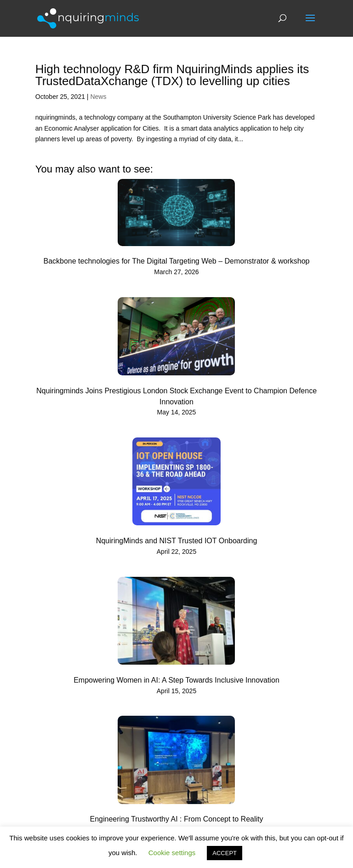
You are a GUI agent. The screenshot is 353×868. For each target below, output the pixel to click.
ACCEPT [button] (225, 853)
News (98, 97)
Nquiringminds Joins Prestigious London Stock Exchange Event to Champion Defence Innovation (176, 396)
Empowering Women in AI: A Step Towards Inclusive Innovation (176, 680)
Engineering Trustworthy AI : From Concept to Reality (176, 819)
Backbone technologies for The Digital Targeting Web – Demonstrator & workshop (177, 261)
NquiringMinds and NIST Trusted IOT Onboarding (177, 541)
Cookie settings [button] (172, 853)
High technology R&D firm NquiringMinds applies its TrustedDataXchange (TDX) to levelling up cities (172, 75)
